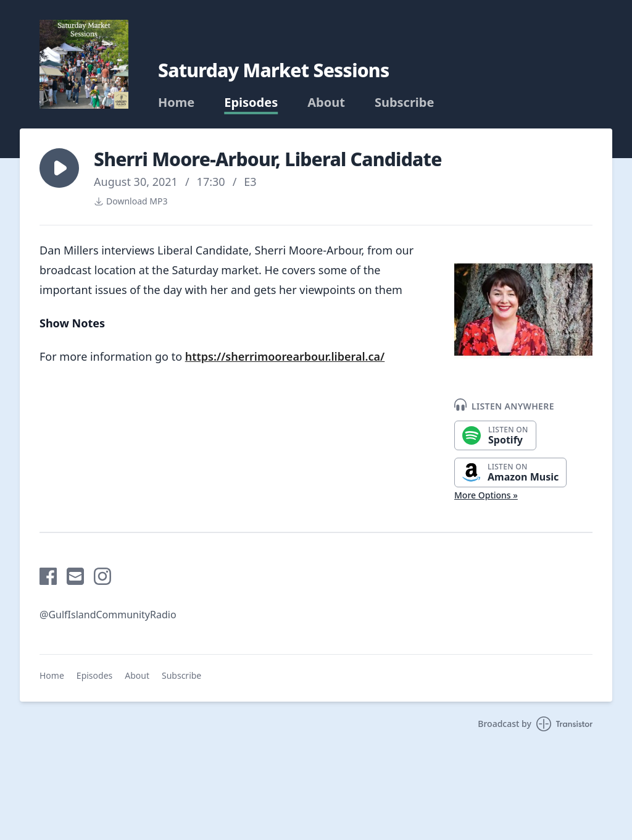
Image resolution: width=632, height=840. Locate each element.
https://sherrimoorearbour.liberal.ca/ (285, 356)
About (326, 103)
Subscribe (405, 103)
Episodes (251, 103)
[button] (59, 168)
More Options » (486, 495)
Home (176, 103)
